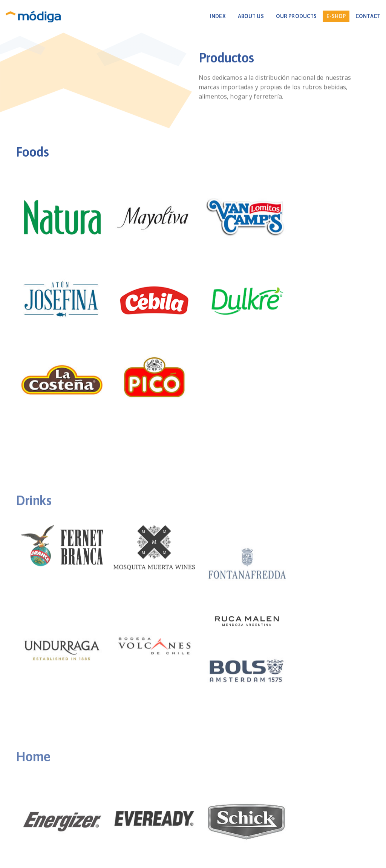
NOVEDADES (224, 816)
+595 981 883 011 (192, 835)
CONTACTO (261, 816)
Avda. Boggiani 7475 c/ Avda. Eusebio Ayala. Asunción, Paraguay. (193, 826)
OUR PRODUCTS (287, 16)
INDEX (208, 16)
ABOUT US (241, 16)
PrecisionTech (236, 860)
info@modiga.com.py (250, 835)
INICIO (118, 816)
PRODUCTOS (185, 816)
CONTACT (358, 16)
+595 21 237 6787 (135, 835)
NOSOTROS (147, 816)
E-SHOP (327, 16)
